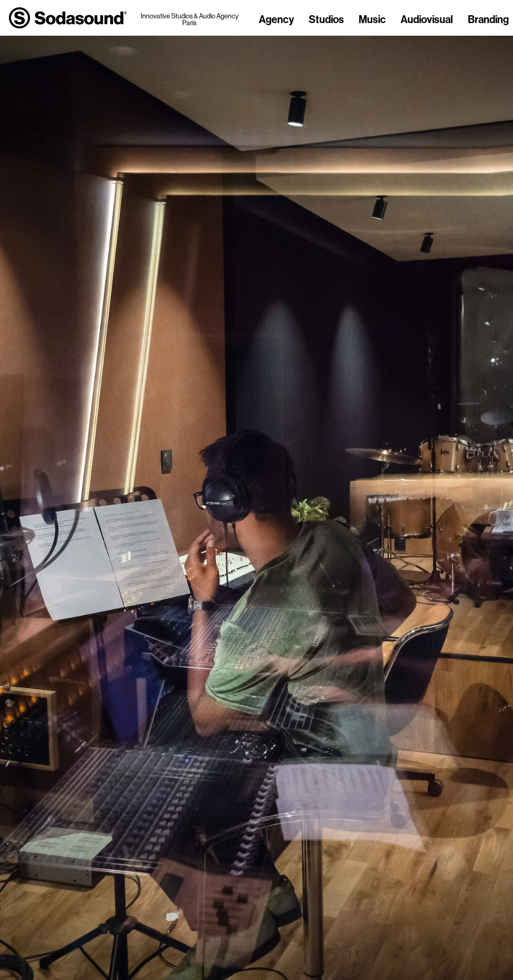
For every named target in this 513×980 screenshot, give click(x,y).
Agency (276, 20)
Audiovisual (427, 20)
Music (372, 20)
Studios (326, 20)
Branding (488, 20)
